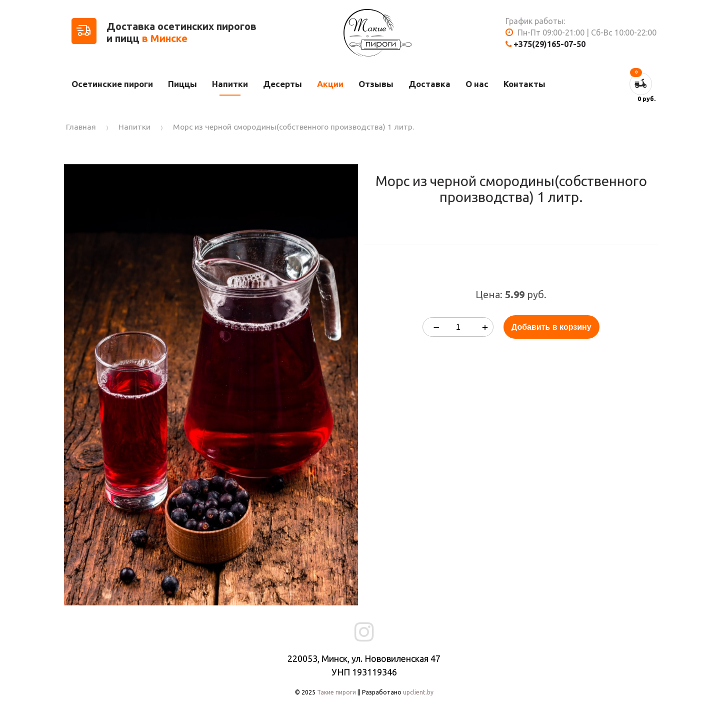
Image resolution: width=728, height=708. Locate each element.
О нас (477, 84)
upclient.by (418, 692)
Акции (330, 84)
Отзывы (376, 84)
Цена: (489, 294)
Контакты (524, 84)
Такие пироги (336, 692)
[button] (349, 173)
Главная (81, 127)
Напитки (230, 84)
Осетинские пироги (112, 84)
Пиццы (182, 84)
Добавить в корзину (551, 327)
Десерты (282, 84)
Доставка (429, 84)
